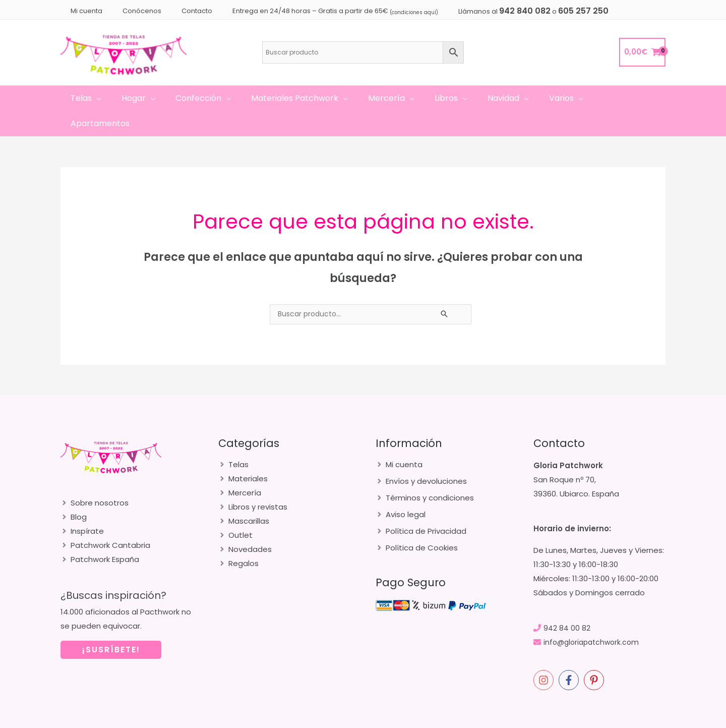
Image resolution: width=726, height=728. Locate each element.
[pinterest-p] (595, 655)
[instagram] (545, 655)
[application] (109, 98)
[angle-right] (95, 478)
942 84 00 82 (567, 603)
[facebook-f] (570, 655)
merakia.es (588, 718)
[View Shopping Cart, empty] (642, 52)
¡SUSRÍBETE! (111, 624)
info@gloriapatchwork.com (594, 617)
